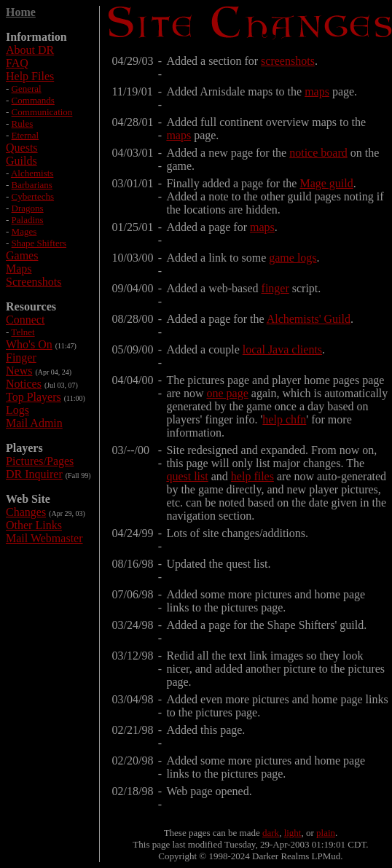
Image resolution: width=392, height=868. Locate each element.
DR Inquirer (34, 474)
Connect (25, 320)
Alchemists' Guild (309, 319)
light (293, 833)
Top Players (34, 397)
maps (317, 91)
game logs (293, 258)
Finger (21, 357)
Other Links (34, 525)
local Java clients (282, 349)
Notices (24, 384)
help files (252, 476)
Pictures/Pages (40, 461)
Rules (23, 124)
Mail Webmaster (44, 538)
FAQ (17, 63)
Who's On (29, 344)
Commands (33, 100)
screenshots (288, 61)
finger (275, 288)
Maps (19, 269)
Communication (42, 112)
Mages (24, 231)
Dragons (28, 208)
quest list (187, 476)
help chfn (284, 419)
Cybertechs (33, 196)
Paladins (28, 220)
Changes (26, 512)
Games (22, 255)
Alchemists (32, 173)
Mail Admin (34, 423)
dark (271, 833)
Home (21, 12)
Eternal (26, 135)
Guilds (21, 161)
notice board (318, 153)
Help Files (30, 76)
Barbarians (32, 185)
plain (326, 833)
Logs (17, 410)
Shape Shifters (39, 243)
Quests (22, 148)
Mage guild (326, 183)
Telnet (23, 332)
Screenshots (34, 282)
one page (227, 393)
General (27, 89)
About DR (30, 50)
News (19, 371)
